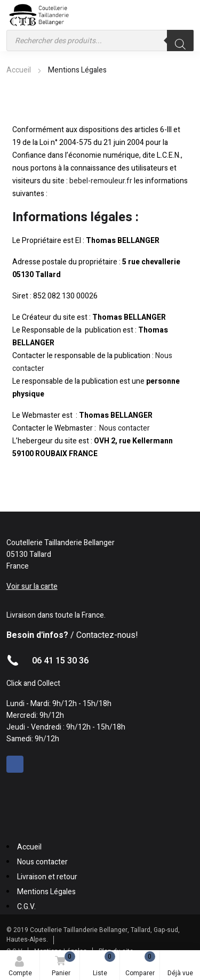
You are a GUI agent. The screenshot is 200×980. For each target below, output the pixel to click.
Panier (62, 965)
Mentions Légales (46, 892)
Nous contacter (125, 428)
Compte (20, 967)
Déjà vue (180, 967)
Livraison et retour (47, 877)
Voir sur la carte (32, 586)
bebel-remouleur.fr (101, 181)
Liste (104, 965)
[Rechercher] (180, 41)
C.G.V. (26, 907)
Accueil (19, 70)
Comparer (140, 965)
